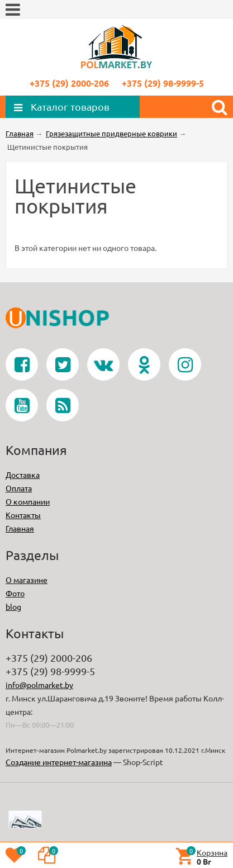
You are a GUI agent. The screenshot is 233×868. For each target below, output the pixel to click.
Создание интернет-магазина (59, 762)
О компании (28, 501)
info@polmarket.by (39, 685)
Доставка (23, 475)
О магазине (27, 580)
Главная (20, 528)
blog (13, 606)
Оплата (19, 488)
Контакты (23, 515)
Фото (15, 593)
